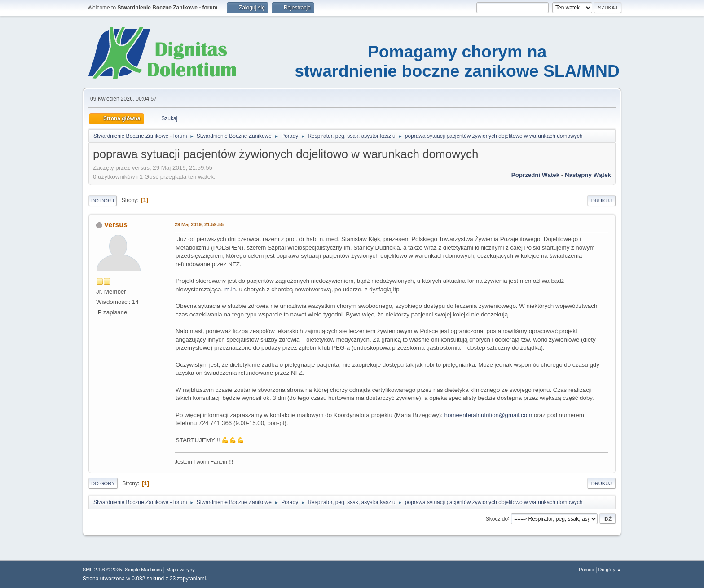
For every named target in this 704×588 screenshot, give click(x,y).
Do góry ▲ (610, 570)
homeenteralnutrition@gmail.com (488, 415)
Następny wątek (588, 175)
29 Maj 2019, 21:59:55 (199, 224)
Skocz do (497, 518)
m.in (230, 289)
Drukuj (601, 201)
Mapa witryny (180, 570)
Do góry (103, 483)
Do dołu (103, 201)
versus (116, 225)
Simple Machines (143, 570)
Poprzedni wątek (535, 175)
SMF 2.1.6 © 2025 (102, 570)
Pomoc (586, 570)
